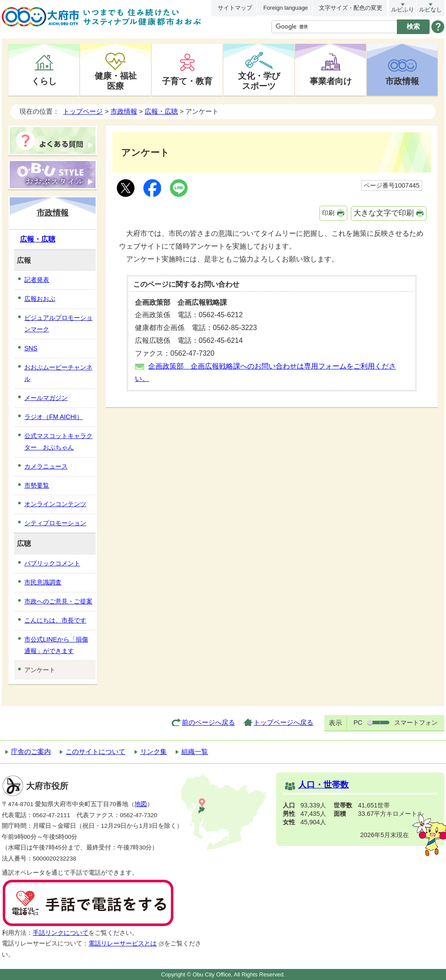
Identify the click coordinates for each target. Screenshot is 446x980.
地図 (141, 804)
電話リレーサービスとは (126, 943)
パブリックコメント (52, 563)
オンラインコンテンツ (55, 504)
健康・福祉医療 (116, 81)
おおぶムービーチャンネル (58, 373)
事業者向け (331, 81)
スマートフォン (416, 723)
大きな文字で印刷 (384, 213)
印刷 (328, 213)
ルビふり (403, 10)
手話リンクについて (61, 933)
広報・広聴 (161, 111)
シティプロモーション (55, 523)
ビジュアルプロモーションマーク (58, 323)
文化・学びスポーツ (259, 81)
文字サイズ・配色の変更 (351, 8)
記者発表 (37, 280)
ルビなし (431, 10)
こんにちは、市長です (55, 620)
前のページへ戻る (208, 722)
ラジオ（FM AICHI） (54, 417)
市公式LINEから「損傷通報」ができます (56, 645)
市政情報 (402, 81)
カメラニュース (46, 466)
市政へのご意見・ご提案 (58, 601)
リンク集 (154, 751)
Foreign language (285, 8)
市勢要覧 (37, 485)
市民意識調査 (43, 582)
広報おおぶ (40, 299)
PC (358, 723)
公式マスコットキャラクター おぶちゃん (58, 442)
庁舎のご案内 (31, 751)
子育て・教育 (187, 81)
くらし (44, 81)
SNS (31, 348)
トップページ (83, 111)
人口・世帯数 (323, 785)
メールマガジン (46, 398)
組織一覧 (195, 751)
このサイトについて (95, 751)
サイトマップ (235, 8)
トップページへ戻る (283, 722)
